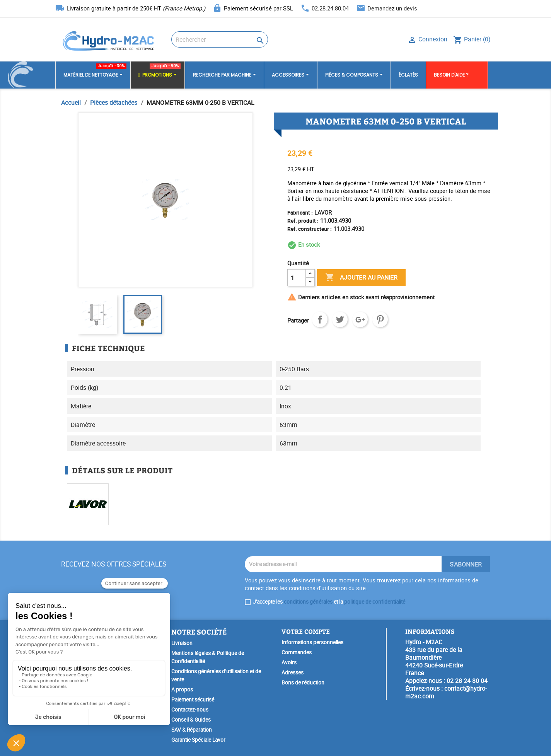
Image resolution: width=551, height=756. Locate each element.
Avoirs (289, 662)
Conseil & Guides (191, 720)
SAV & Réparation (192, 730)
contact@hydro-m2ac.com (446, 692)
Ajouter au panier (361, 278)
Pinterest (380, 319)
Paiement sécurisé (193, 700)
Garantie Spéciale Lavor (198, 740)
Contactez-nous (190, 710)
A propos (182, 689)
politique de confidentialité (375, 602)
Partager (320, 319)
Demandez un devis (392, 8)
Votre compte (306, 631)
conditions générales (308, 602)
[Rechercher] (220, 39)
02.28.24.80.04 (330, 8)
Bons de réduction (303, 683)
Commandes (297, 652)
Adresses (293, 672)
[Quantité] (297, 278)
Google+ (360, 319)
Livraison (182, 643)
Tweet (340, 319)
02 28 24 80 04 (467, 681)
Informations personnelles (312, 642)
